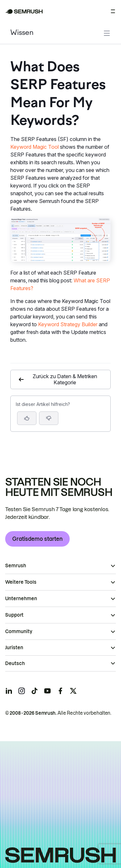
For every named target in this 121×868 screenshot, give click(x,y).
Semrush (16, 566)
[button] (49, 418)
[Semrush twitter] (73, 691)
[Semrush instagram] (22, 691)
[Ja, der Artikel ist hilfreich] (27, 418)
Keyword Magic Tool (35, 147)
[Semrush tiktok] (35, 691)
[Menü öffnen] (113, 11)
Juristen (14, 648)
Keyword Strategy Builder (68, 324)
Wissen (22, 33)
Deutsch (15, 663)
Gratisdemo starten (37, 539)
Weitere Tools (21, 582)
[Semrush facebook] (60, 691)
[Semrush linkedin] (9, 691)
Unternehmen (21, 599)
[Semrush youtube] (47, 691)
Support (14, 615)
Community (19, 631)
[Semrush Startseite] (24, 11)
